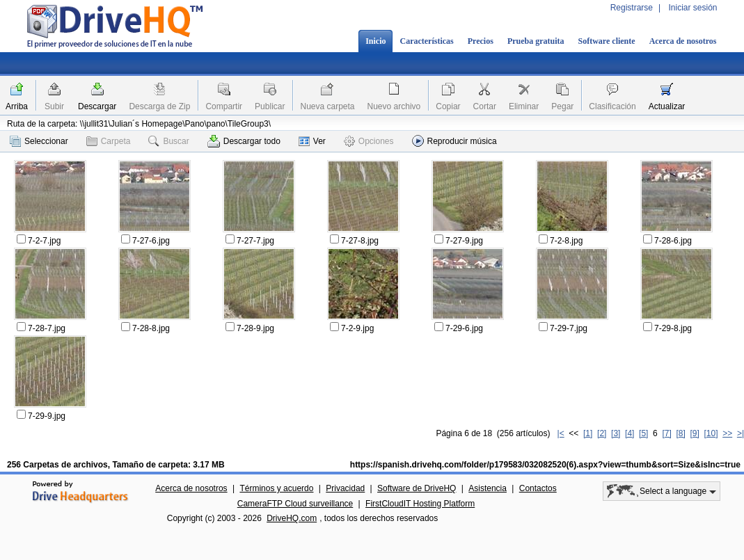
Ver (312, 141)
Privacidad (345, 488)
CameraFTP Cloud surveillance (295, 504)
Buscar (168, 141)
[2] (602, 433)
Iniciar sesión (692, 8)
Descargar (97, 106)
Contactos (538, 488)
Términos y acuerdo (276, 488)
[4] (630, 433)
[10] (711, 433)
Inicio (375, 41)
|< (561, 433)
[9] (694, 433)
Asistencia (488, 488)
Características (426, 41)
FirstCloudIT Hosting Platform (420, 504)
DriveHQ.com (292, 518)
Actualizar (667, 106)
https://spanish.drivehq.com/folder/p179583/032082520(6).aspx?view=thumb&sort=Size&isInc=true (545, 465)
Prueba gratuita (536, 41)
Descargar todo (244, 141)
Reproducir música (454, 141)
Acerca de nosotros (683, 41)
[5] (643, 433)
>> (727, 433)
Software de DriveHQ (417, 488)
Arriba (17, 106)
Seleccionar (39, 141)
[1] (588, 433)
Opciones (369, 141)
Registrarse (632, 8)
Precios (481, 41)
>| (741, 433)
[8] (680, 433)
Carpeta (109, 141)
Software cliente (607, 41)
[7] (666, 433)
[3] (616, 433)
